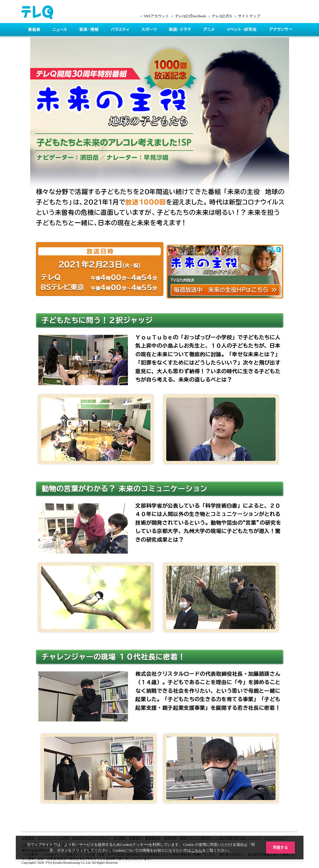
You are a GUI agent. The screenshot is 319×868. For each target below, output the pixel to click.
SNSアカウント (156, 16)
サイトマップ (249, 16)
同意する (280, 847)
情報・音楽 (89, 30)
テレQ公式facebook (190, 16)
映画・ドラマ (181, 30)
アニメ (209, 30)
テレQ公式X (222, 16)
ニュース (60, 30)
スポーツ (150, 30)
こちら (197, 850)
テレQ (272, 47)
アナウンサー (280, 30)
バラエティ (121, 30)
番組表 (34, 30)
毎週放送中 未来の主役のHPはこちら (225, 272)
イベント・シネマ (242, 30)
